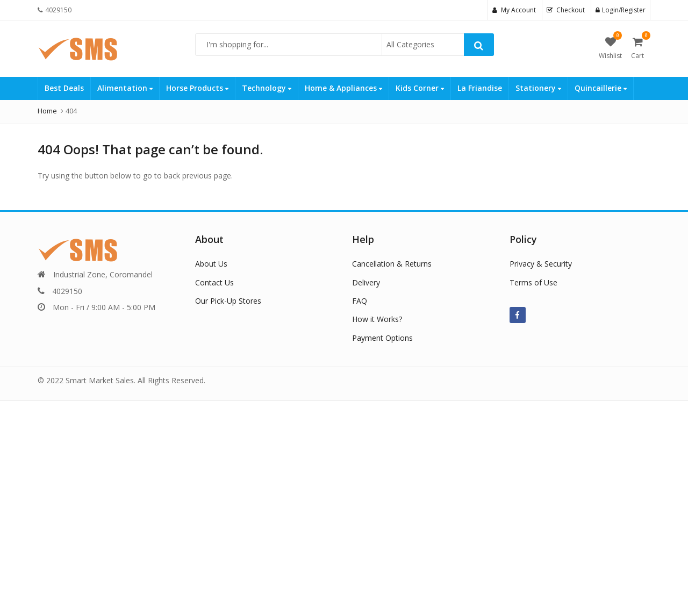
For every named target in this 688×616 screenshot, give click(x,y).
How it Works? (377, 319)
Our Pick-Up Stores (228, 301)
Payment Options (382, 338)
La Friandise (480, 88)
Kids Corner (420, 88)
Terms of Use (533, 282)
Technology (267, 88)
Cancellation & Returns (392, 264)
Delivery (366, 282)
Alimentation (125, 88)
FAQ (360, 301)
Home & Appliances (343, 88)
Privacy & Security (541, 264)
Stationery (538, 88)
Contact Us (214, 282)
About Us (211, 264)
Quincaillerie (601, 88)
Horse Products (197, 88)
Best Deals (64, 88)
